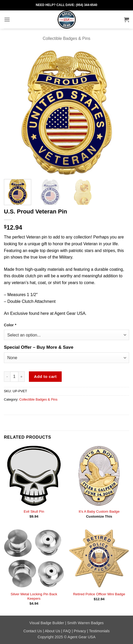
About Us (52, 631)
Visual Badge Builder (47, 623)
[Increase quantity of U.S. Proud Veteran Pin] (22, 377)
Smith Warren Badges (85, 623)
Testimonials (99, 631)
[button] (7, 19)
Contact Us (33, 631)
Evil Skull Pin (34, 511)
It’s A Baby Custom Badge (99, 511)
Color (10, 325)
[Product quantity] (14, 377)
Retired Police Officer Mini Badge (99, 594)
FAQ (67, 631)
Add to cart (45, 376)
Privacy (80, 631)
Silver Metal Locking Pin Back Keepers (34, 596)
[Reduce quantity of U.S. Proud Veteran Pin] (7, 377)
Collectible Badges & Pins (66, 38)
